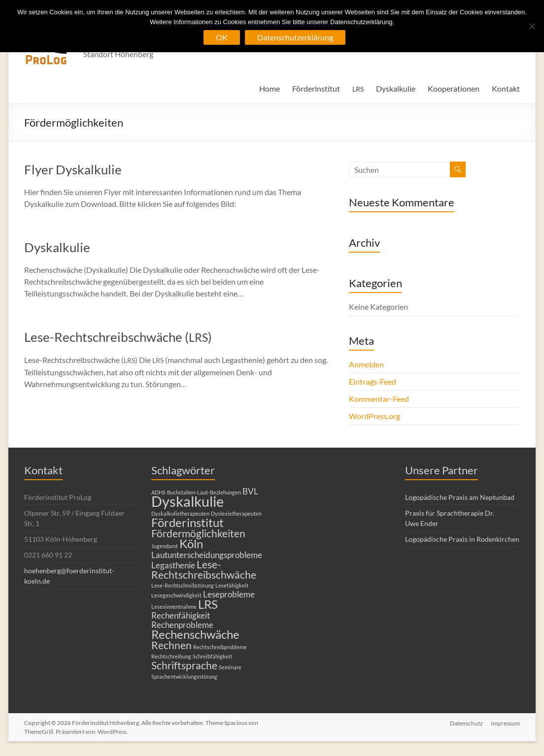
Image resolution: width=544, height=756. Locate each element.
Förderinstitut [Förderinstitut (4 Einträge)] (187, 522)
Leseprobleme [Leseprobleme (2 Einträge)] (229, 594)
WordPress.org (374, 416)
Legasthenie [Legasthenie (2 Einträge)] (173, 565)
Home (270, 88)
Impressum (505, 723)
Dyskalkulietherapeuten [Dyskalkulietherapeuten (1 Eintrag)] (180, 513)
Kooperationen (454, 88)
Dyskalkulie (396, 88)
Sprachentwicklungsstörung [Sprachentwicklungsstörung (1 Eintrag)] (184, 676)
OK (222, 37)
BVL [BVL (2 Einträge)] (250, 491)
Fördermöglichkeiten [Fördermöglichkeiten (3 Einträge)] (198, 533)
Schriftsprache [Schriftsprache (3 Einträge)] (184, 665)
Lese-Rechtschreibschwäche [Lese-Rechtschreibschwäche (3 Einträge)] (204, 569)
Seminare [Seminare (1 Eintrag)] (230, 667)
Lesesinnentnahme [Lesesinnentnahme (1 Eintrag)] (174, 607)
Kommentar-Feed (379, 399)
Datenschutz (466, 723)
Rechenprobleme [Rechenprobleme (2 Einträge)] (182, 625)
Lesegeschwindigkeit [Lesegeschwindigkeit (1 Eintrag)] (176, 595)
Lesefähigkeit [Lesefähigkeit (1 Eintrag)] (232, 585)
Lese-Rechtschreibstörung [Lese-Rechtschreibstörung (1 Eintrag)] (183, 585)
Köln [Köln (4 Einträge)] (191, 543)
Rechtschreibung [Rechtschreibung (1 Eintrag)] (171, 656)
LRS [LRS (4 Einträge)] (208, 604)
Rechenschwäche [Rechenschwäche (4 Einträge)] (195, 634)
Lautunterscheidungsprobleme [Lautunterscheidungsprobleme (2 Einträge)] (207, 555)
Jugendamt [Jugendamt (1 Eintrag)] (165, 546)
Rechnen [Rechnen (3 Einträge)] (171, 645)
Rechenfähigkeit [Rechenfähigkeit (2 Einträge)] (181, 615)
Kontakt (506, 88)
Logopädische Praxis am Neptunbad (460, 497)
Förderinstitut (316, 88)
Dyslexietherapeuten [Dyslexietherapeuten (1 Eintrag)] (236, 513)
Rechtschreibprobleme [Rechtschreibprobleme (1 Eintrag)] (220, 647)
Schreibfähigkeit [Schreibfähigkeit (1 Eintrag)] (212, 656)
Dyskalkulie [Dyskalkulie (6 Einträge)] (187, 501)
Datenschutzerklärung (295, 37)
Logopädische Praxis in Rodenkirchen (462, 539)
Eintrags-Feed (373, 381)
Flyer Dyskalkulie (73, 169)
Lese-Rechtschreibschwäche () (118, 337)
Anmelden (366, 364)
